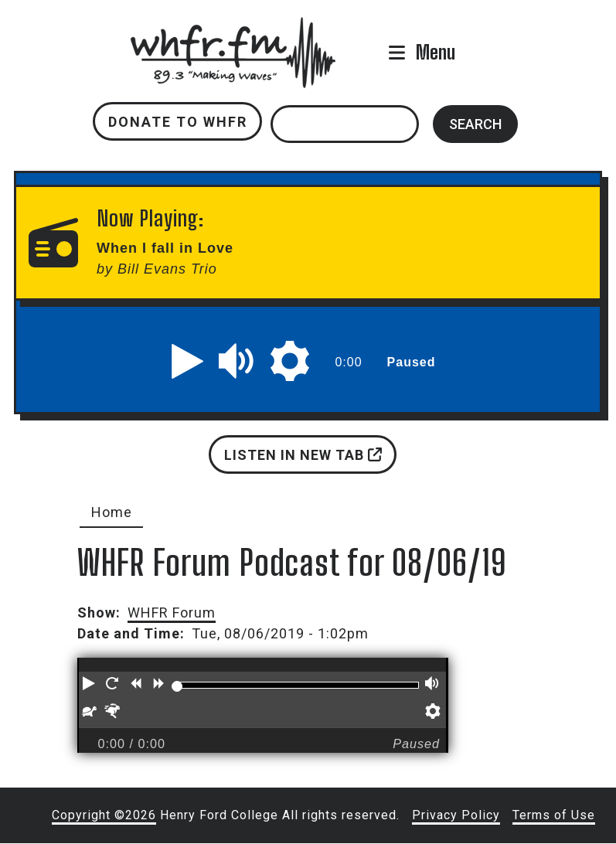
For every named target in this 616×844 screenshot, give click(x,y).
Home (112, 512)
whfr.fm (233, 27)
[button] (188, 361)
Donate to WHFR (178, 122)
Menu (436, 52)
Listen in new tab (303, 455)
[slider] (177, 686)
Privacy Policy (456, 815)
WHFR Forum (172, 613)
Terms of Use (554, 815)
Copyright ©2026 (104, 815)
